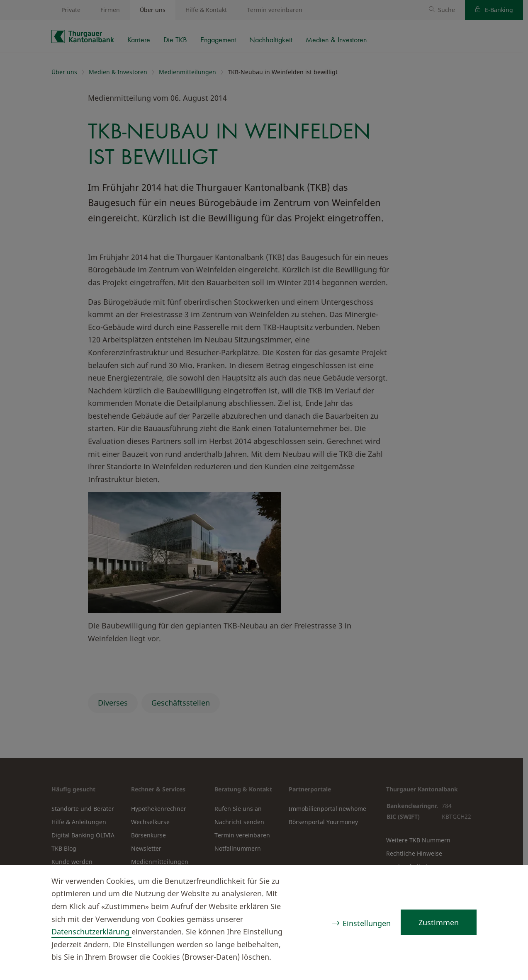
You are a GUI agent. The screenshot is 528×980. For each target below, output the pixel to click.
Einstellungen (367, 923)
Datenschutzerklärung (91, 931)
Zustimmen (439, 922)
